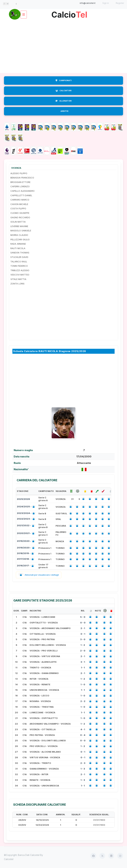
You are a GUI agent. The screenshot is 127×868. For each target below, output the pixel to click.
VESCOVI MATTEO (20, 275)
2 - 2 (83, 701)
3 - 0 (83, 639)
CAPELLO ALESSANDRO (22, 191)
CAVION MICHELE (19, 204)
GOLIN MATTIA (18, 222)
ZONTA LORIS (17, 284)
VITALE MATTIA (18, 279)
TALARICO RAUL (19, 262)
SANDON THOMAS (20, 253)
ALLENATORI (63, 101)
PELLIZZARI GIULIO (20, 239)
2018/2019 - (26, 554)
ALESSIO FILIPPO (19, 173)
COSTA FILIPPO (18, 208)
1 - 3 (83, 769)
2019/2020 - (26, 541)
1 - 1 (83, 668)
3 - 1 (83, 662)
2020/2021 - (26, 534)
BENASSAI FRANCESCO (22, 178)
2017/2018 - (26, 559)
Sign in (106, 3)
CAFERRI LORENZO (20, 186)
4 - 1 (83, 729)
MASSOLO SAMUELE (21, 231)
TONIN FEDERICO (19, 266)
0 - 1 (83, 634)
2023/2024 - (26, 514)
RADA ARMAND (18, 244)
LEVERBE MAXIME (19, 226)
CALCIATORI (63, 91)
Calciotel (9, 859)
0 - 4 (83, 735)
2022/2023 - (26, 519)
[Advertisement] (63, 46)
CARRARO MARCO (20, 200)
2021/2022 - (26, 526)
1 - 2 (83, 645)
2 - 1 (83, 628)
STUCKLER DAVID (19, 257)
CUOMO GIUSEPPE (20, 213)
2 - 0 (83, 651)
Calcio (69, 14)
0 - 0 (83, 623)
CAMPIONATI (63, 80)
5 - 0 (83, 617)
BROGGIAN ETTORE (20, 182)
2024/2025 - (26, 507)
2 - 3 (83, 763)
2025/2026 (23, 499)
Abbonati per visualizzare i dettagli (39, 575)
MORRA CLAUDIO (19, 235)
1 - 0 (83, 684)
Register (120, 3)
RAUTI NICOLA (18, 248)
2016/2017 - (26, 566)
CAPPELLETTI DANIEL (21, 195)
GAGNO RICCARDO (20, 217)
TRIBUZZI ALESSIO (20, 270)
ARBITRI (64, 111)
